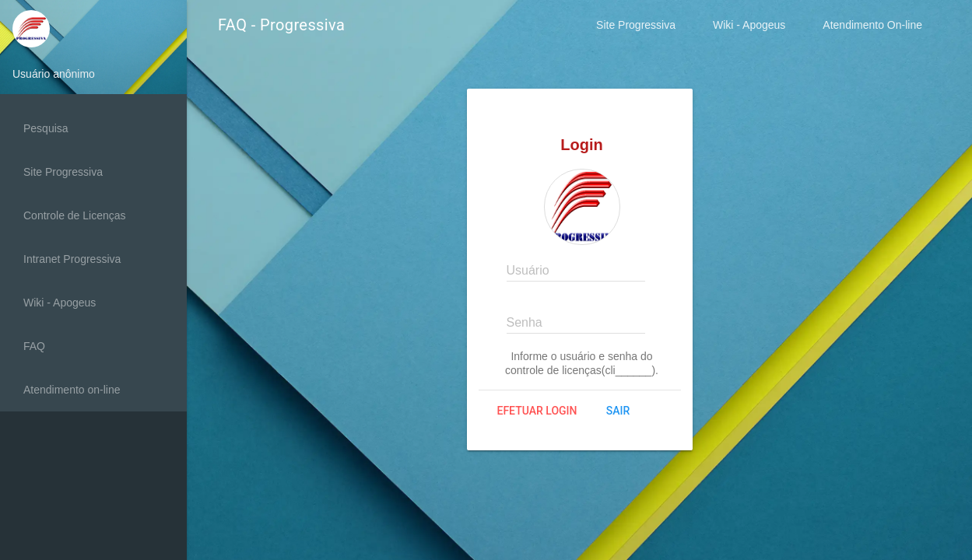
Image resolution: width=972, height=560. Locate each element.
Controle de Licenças (75, 215)
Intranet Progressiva (72, 259)
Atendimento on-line (72, 390)
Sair (618, 411)
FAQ (34, 346)
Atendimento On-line (872, 25)
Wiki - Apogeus (749, 25)
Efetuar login (537, 411)
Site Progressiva (636, 25)
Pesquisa (46, 128)
